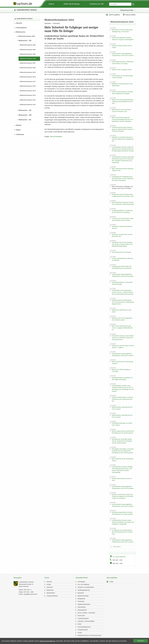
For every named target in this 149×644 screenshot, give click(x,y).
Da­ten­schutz (50, 590)
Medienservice (21, 32)
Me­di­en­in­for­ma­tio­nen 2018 (28, 77)
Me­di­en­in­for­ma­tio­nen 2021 (28, 63)
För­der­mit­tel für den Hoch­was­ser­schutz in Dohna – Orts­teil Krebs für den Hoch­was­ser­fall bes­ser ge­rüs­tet (123, 292)
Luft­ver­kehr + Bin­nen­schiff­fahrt (86, 621)
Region (18, 130)
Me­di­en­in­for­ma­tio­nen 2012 (28, 105)
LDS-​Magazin (81, 582)
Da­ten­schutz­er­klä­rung (47, 641)
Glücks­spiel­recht (82, 610)
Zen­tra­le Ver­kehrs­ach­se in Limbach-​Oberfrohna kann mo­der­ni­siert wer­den (123, 399)
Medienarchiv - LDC (25, 110)
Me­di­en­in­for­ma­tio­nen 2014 (28, 95)
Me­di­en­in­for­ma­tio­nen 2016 (28, 86)
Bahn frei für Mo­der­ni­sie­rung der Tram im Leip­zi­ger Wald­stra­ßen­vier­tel (123, 328)
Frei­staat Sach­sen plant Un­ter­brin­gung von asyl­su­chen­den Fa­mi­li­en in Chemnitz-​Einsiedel (123, 129)
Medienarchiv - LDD (25, 115)
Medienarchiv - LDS (25, 41)
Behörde (19, 125)
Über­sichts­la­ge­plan (56, 137)
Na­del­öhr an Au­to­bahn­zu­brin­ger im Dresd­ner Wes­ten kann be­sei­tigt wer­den (123, 139)
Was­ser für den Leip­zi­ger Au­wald (122, 70)
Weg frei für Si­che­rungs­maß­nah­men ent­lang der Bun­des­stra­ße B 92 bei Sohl (123, 102)
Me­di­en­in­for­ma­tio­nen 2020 (28, 68)
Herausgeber (18, 578)
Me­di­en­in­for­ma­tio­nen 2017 (28, 82)
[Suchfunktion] (120, 4)
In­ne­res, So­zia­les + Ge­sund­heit (86, 613)
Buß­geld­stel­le (81, 599)
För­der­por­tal (81, 601)
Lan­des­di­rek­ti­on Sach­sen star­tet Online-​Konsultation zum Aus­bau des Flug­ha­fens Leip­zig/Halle (123, 522)
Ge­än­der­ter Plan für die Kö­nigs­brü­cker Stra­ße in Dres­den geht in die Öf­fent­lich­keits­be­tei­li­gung (122, 244)
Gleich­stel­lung (81, 607)
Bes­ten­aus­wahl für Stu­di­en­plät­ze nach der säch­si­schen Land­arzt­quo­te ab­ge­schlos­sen (123, 302)
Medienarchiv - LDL (25, 120)
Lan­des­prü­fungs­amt (83, 618)
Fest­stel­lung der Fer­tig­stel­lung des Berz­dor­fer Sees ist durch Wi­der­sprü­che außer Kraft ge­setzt (123, 179)
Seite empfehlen (112, 578)
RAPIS (79, 624)
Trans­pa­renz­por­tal (83, 630)
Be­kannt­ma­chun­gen (83, 596)
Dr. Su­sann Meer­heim (119, 557)
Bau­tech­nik (81, 593)
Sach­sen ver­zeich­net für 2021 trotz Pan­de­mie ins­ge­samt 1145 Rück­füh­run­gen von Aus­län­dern (123, 496)
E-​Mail (111, 582)
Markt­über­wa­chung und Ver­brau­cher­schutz (89, 635)
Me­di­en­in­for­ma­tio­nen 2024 (28, 50)
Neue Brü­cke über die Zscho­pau (121, 252)
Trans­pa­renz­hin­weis (52, 596)
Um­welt (80, 633)
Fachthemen (20, 135)
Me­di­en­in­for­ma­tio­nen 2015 (28, 91)
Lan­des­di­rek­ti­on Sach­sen (27, 10)
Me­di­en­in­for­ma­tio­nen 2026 (27, 36)
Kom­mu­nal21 (81, 616)
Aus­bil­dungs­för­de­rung (84, 590)
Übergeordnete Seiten (127, 10)
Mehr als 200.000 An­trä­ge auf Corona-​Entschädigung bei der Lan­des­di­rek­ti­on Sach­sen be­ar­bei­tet (123, 119)
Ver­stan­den (141, 641)
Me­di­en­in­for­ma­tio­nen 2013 (28, 100)
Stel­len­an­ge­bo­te (21, 28)
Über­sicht (49, 582)
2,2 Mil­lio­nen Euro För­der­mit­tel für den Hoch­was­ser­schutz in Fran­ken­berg (122, 532)
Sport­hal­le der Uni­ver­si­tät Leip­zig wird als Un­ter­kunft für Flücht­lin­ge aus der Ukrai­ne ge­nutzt (122, 441)
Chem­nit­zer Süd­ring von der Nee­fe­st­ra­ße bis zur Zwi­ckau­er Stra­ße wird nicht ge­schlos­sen (123, 338)
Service (47, 578)
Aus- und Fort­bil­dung (83, 584)
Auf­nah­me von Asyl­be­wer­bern (86, 587)
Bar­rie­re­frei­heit (51, 593)
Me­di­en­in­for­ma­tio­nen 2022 (28, 59)
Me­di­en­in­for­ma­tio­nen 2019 (28, 72)
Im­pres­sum (50, 587)
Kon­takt (49, 584)
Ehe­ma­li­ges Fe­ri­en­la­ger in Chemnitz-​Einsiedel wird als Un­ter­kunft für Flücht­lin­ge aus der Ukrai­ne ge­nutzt (123, 451)
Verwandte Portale (82, 578)
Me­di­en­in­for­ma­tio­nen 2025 (28, 45)
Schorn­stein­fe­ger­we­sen (84, 627)
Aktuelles (19, 23)
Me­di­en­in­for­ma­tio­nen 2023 (28, 54)
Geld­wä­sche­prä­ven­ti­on (84, 604)
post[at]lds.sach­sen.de (30, 594)
